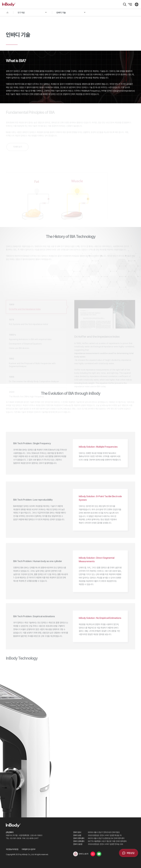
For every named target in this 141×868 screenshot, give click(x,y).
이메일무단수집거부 (29, 849)
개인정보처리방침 (12, 849)
